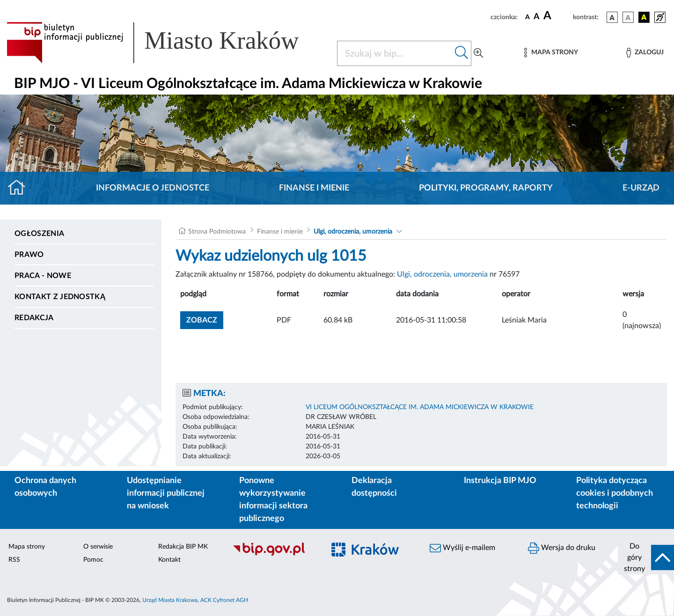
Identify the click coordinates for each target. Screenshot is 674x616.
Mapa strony (27, 547)
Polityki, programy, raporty (486, 188)
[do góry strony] (646, 557)
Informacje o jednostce (153, 188)
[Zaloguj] (645, 53)
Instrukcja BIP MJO (500, 481)
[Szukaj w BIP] (395, 53)
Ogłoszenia (39, 234)
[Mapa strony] (551, 53)
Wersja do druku (562, 548)
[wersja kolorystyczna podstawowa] (612, 17)
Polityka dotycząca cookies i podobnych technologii (615, 493)
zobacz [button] (205, 319)
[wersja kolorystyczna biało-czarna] (628, 17)
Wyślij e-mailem (462, 548)
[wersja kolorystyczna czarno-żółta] (644, 17)
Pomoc (93, 560)
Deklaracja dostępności (374, 487)
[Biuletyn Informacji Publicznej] (274, 555)
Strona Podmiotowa (217, 232)
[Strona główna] (20, 188)
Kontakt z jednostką (60, 297)
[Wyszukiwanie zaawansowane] (478, 53)
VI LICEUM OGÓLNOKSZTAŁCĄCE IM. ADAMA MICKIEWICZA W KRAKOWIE (420, 407)
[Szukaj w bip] (462, 53)
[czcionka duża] (557, 16)
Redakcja (34, 318)
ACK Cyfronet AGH (224, 600)
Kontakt (169, 560)
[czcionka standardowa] (527, 17)
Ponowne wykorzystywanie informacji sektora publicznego (273, 500)
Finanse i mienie (314, 188)
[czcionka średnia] (537, 17)
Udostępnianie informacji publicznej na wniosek (166, 493)
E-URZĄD (641, 188)
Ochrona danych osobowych (45, 487)
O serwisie (98, 547)
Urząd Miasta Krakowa (170, 600)
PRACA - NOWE (43, 276)
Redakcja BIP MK (183, 547)
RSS (14, 560)
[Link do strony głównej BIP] (166, 43)
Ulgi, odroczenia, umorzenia (353, 232)
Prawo (29, 255)
